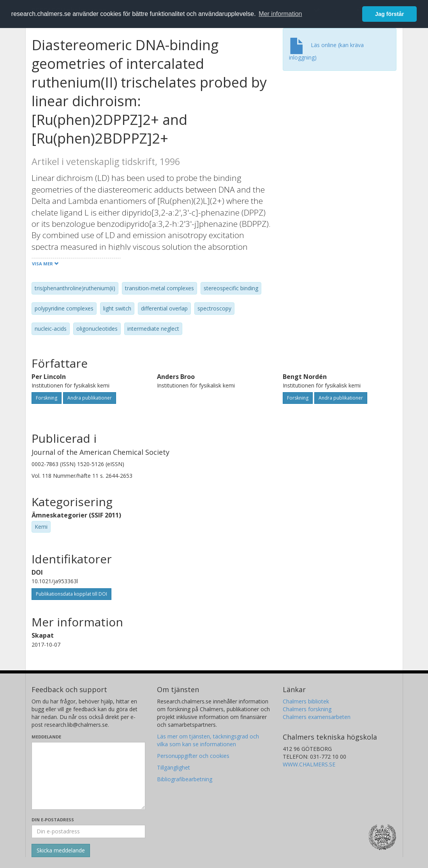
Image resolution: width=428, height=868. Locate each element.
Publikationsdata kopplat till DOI (71, 594)
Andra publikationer (90, 398)
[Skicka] (61, 850)
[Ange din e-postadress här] (89, 831)
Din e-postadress (53, 820)
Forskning (47, 398)
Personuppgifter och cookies (193, 756)
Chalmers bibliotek (306, 701)
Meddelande (46, 737)
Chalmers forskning (307, 709)
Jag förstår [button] (389, 14)
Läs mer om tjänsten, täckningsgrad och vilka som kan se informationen (208, 740)
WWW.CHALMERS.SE (309, 764)
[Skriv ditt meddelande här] (89, 776)
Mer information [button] (280, 14)
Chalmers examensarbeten (317, 717)
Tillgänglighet (173, 767)
